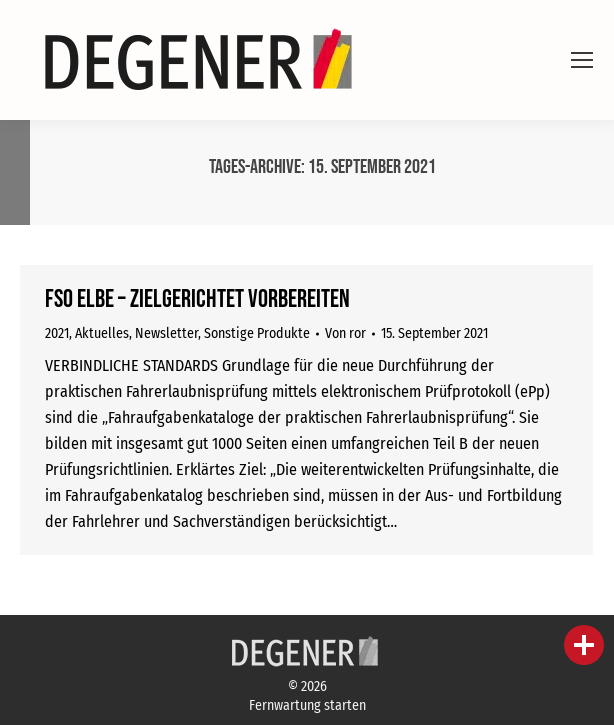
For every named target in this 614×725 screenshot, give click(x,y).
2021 (57, 333)
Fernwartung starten (307, 705)
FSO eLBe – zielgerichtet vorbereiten (197, 299)
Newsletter (166, 333)
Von (345, 333)
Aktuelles (102, 333)
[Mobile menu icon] (582, 60)
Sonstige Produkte (257, 333)
